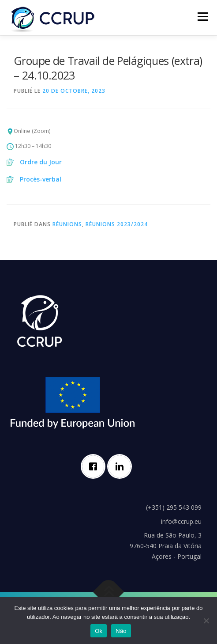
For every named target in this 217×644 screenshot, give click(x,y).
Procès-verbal (41, 179)
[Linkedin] (122, 466)
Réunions (67, 224)
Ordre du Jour (41, 162)
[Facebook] (95, 466)
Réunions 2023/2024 (117, 224)
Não (121, 631)
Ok (99, 631)
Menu (202, 17)
